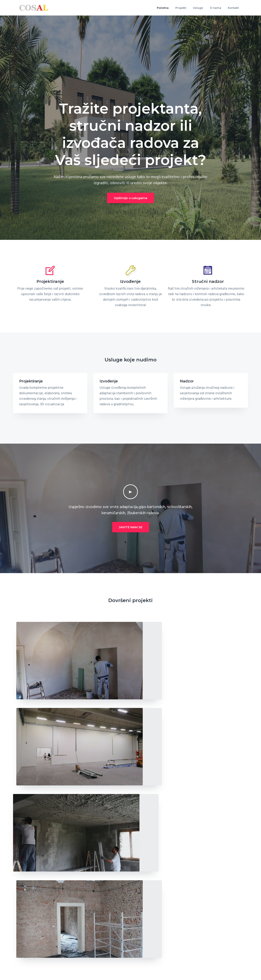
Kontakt (196, 947)
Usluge (195, 939)
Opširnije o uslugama (130, 198)
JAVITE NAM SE (131, 527)
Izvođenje (109, 381)
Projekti (139, 947)
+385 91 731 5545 (31, 961)
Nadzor (187, 381)
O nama (139, 939)
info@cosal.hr (29, 970)
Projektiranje (31, 381)
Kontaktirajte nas (228, 879)
